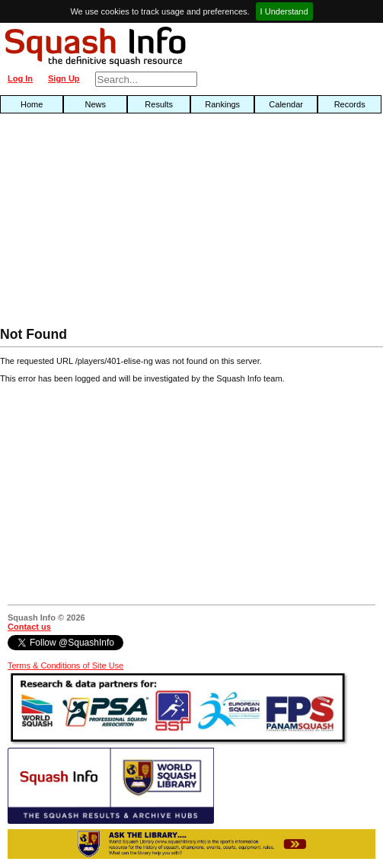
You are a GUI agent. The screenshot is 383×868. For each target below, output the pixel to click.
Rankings (222, 104)
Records (350, 104)
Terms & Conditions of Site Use (65, 665)
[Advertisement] (123, 224)
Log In (20, 78)
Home (32, 104)
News (95, 104)
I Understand (284, 11)
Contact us (29, 627)
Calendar (286, 104)
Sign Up (64, 78)
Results (159, 104)
